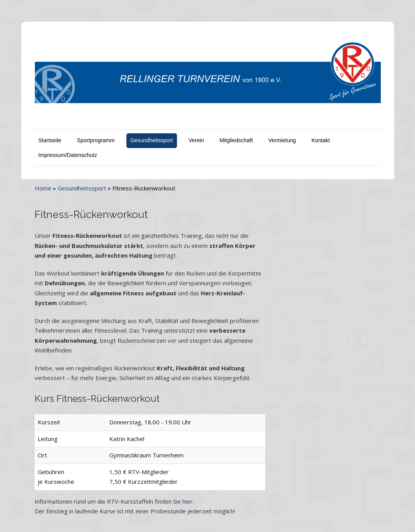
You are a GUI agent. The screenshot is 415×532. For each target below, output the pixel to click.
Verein (196, 140)
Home (43, 188)
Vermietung (282, 140)
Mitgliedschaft (236, 140)
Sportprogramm (96, 140)
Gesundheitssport (152, 140)
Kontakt (321, 140)
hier (187, 501)
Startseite (50, 140)
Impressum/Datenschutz (68, 155)
